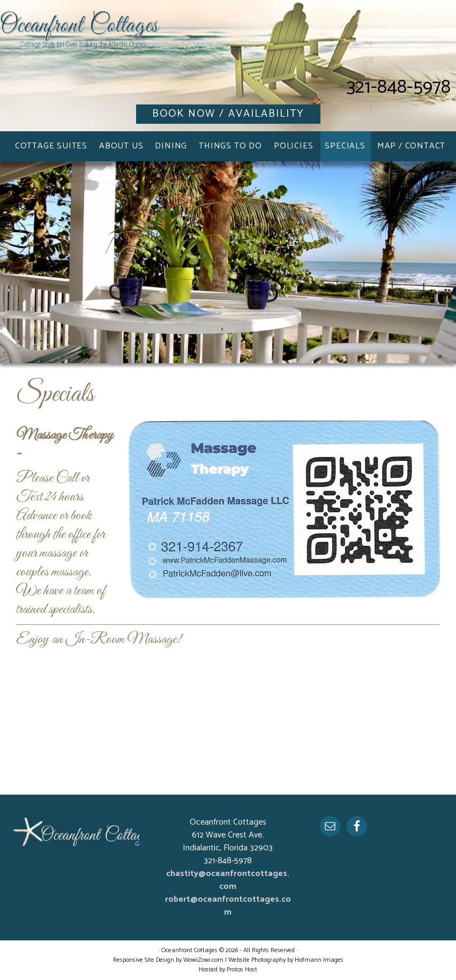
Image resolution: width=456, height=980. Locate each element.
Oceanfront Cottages (80, 38)
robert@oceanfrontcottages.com (228, 906)
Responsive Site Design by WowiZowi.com (168, 960)
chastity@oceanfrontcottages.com (228, 880)
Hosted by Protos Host (228, 970)
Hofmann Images (319, 960)
